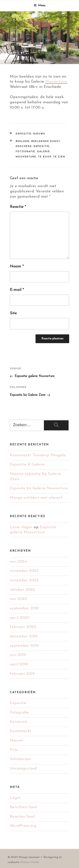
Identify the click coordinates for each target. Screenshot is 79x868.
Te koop (45, 157)
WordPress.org (23, 826)
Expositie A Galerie (27, 465)
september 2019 (24, 646)
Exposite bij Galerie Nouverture (39, 488)
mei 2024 (18, 562)
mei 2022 (18, 599)
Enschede (24, 146)
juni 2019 (18, 655)
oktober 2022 (22, 590)
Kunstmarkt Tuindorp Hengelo (38, 455)
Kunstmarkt (20, 731)
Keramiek (18, 722)
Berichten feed (23, 807)
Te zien (59, 157)
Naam (17, 267)
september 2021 (24, 608)
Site (13, 313)
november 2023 (24, 571)
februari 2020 (23, 627)
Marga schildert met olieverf (36, 498)
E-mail (17, 290)
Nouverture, (56, 82)
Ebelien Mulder (30, 862)
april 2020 (20, 618)
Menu (39, 5)
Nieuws (39, 134)
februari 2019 (22, 674)
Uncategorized (23, 769)
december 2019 (24, 636)
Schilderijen (20, 759)
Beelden (23, 141)
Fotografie (25, 152)
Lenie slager (21, 527)
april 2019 (19, 664)
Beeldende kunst (46, 141)
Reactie (18, 207)
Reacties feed (22, 817)
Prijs (14, 750)
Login (15, 798)
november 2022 (24, 580)
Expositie (24, 134)
